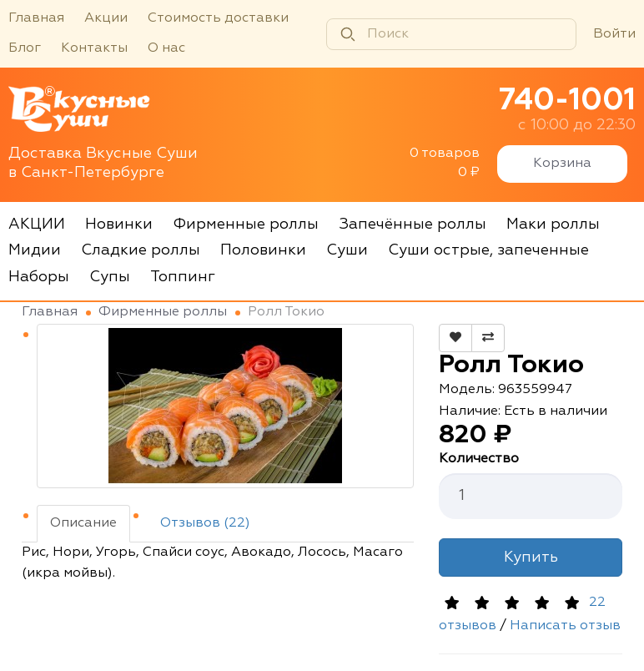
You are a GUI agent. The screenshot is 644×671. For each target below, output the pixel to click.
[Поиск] (451, 34)
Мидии (35, 250)
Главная (36, 18)
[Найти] (348, 34)
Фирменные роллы (246, 225)
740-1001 (567, 101)
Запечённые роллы (413, 225)
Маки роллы (553, 225)
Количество (479, 459)
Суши (347, 250)
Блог (25, 48)
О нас (166, 48)
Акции (106, 18)
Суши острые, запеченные (488, 250)
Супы (110, 277)
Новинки (119, 225)
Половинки (263, 250)
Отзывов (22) (205, 523)
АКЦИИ (37, 225)
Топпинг (183, 277)
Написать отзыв (565, 626)
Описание (83, 523)
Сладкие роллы (141, 250)
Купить (531, 557)
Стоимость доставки (218, 18)
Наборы (39, 277)
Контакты (94, 48)
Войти (614, 34)
